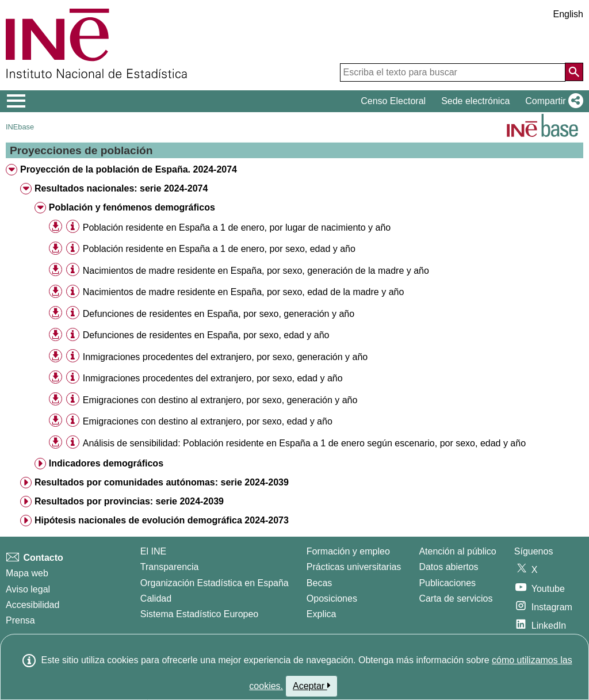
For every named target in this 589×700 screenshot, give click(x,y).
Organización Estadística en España (215, 583)
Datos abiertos (448, 567)
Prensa (20, 620)
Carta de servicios (456, 598)
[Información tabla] (73, 227)
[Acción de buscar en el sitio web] (574, 72)
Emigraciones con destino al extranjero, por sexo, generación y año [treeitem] (220, 400)
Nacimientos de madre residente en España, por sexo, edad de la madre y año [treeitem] (244, 292)
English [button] (568, 14)
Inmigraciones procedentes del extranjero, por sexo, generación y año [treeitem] (225, 357)
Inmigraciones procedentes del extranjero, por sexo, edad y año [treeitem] (213, 378)
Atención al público (457, 551)
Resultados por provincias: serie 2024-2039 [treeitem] (129, 501)
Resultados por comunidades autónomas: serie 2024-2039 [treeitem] (162, 482)
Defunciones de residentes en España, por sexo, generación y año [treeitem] (219, 314)
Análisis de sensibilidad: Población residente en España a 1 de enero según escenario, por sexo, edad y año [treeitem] (304, 443)
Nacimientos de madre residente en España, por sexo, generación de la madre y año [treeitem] (256, 271)
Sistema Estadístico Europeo (199, 614)
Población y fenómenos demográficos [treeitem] (132, 207)
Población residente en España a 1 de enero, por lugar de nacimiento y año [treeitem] (237, 227)
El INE (153, 551)
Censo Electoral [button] (393, 101)
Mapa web (27, 573)
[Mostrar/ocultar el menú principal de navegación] (16, 101)
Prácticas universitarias (354, 567)
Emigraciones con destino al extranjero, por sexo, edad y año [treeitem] (208, 421)
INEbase (20, 127)
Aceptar (311, 686)
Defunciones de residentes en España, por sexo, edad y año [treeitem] (206, 335)
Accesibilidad (32, 605)
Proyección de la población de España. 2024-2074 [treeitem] (129, 169)
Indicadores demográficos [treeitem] (106, 463)
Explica (322, 614)
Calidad (156, 598)
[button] (552, 101)
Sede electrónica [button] (475, 101)
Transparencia (170, 567)
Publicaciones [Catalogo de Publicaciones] (447, 583)
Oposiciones (332, 598)
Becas (319, 583)
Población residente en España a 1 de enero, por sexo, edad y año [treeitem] (219, 249)
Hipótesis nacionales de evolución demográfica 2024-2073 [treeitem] (162, 520)
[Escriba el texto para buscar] (453, 72)
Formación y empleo (348, 551)
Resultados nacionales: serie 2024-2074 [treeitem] (121, 188)
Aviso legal (28, 589)
